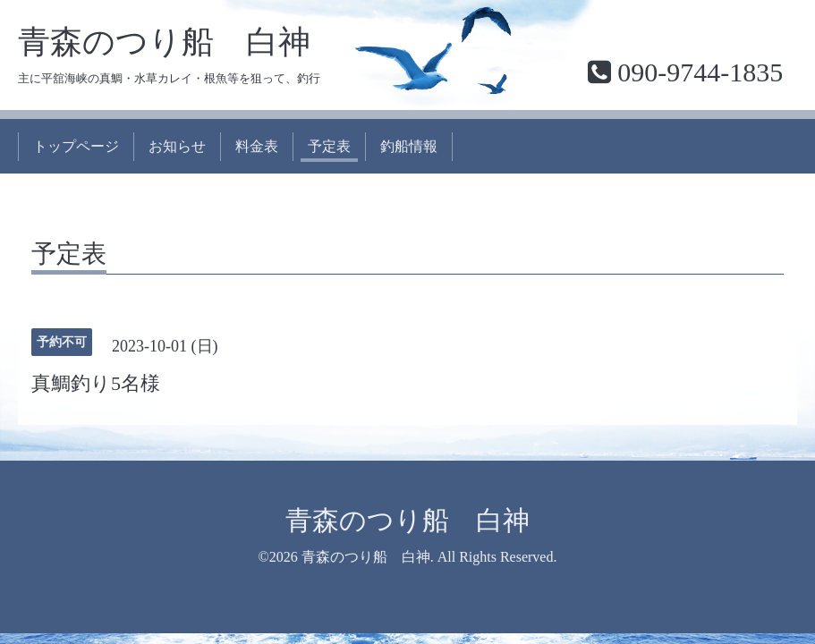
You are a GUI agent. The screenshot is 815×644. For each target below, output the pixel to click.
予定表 (329, 146)
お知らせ (177, 146)
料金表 (257, 146)
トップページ (76, 146)
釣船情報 (409, 146)
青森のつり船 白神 (164, 42)
